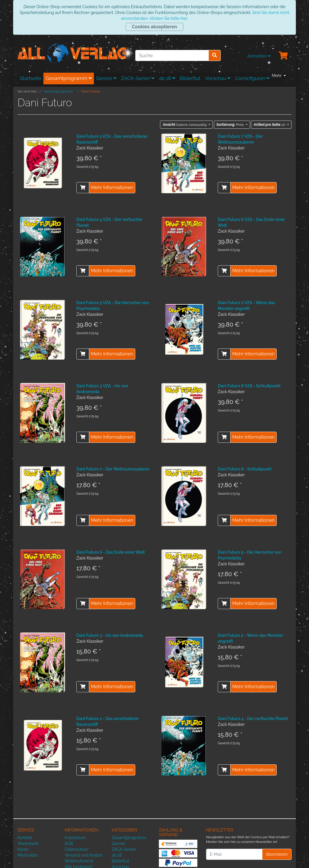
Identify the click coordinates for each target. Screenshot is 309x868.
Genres (106, 78)
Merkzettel (28, 855)
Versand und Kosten (84, 855)
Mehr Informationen (112, 188)
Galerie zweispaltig (185, 125)
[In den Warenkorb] (83, 188)
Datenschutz (77, 849)
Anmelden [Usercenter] (259, 56)
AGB (69, 843)
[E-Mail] (234, 854)
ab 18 (167, 78)
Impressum (75, 838)
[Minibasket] (283, 56)
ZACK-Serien (138, 78)
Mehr (277, 76)
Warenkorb (28, 843)
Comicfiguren (252, 78)
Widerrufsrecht (79, 861)
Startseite (30, 78)
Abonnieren (277, 854)
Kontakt (25, 838)
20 (270, 125)
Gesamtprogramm (69, 78)
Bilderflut (190, 78)
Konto (23, 849)
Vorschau (218, 78)
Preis (231, 125)
